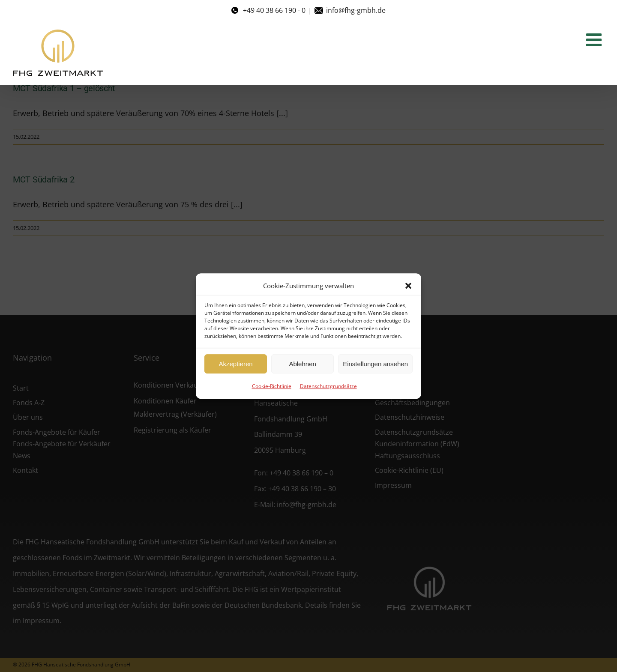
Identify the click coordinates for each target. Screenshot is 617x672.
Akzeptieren (235, 364)
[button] (408, 286)
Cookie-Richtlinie (272, 386)
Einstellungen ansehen (375, 364)
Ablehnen (302, 364)
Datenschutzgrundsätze (328, 386)
